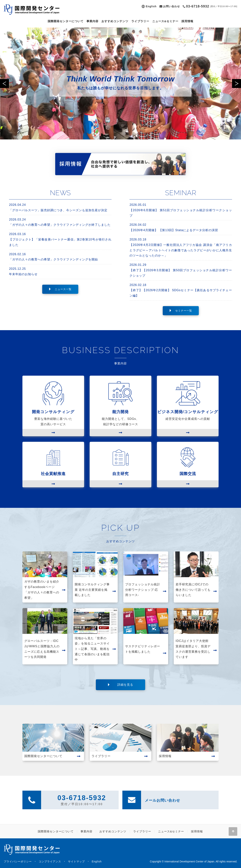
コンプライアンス (50, 861)
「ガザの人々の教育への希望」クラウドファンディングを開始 (60, 256)
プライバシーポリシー (18, 861)
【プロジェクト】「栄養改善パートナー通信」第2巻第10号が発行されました (60, 239)
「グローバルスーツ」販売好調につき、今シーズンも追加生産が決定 (60, 207)
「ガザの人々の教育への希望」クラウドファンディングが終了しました (60, 222)
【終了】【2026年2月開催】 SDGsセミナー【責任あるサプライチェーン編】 (181, 290)
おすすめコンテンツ (115, 21)
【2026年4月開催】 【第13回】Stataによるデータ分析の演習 (181, 227)
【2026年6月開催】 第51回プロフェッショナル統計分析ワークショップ (181, 210)
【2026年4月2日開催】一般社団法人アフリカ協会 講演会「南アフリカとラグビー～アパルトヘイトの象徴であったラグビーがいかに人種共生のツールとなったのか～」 (181, 247)
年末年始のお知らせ (60, 271)
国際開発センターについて (66, 21)
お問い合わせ (172, 6)
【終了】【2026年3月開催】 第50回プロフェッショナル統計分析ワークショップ (181, 270)
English (151, 6)
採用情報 (187, 21)
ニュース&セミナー (165, 21)
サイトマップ (76, 861)
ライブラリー (140, 21)
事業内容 (92, 21)
